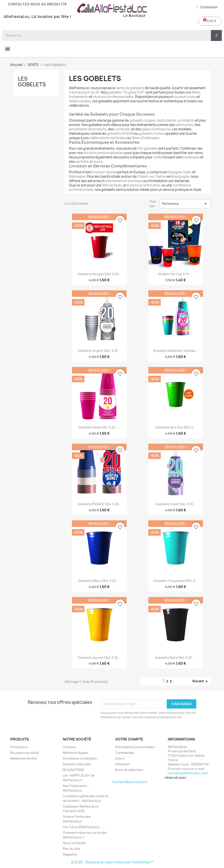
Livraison (69, 747)
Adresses (122, 764)
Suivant (201, 681)
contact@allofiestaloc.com (188, 773)
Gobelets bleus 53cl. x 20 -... (99, 581)
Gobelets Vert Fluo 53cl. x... (176, 427)
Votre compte (129, 739)
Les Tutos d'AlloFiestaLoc (81, 827)
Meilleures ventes (24, 758)
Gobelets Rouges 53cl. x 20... (99, 274)
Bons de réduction (129, 770)
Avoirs (120, 758)
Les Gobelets (32, 81)
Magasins (70, 854)
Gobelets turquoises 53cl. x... (176, 581)
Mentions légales (76, 753)
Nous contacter (75, 843)
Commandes (125, 753)
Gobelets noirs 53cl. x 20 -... (176, 658)
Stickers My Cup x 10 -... (176, 274)
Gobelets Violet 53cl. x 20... (176, 504)
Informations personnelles (135, 747)
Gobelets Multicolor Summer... (176, 351)
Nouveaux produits (25, 753)
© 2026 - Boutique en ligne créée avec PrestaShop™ (112, 862)
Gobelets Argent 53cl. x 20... (99, 351)
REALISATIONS (73, 770)
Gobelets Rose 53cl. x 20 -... (99, 427)
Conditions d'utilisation (80, 758)
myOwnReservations (130, 782)
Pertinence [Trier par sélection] (185, 204)
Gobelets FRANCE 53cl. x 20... (99, 504)
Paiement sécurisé (77, 764)
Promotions (19, 747)
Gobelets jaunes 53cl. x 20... (99, 658)
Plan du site (71, 849)
